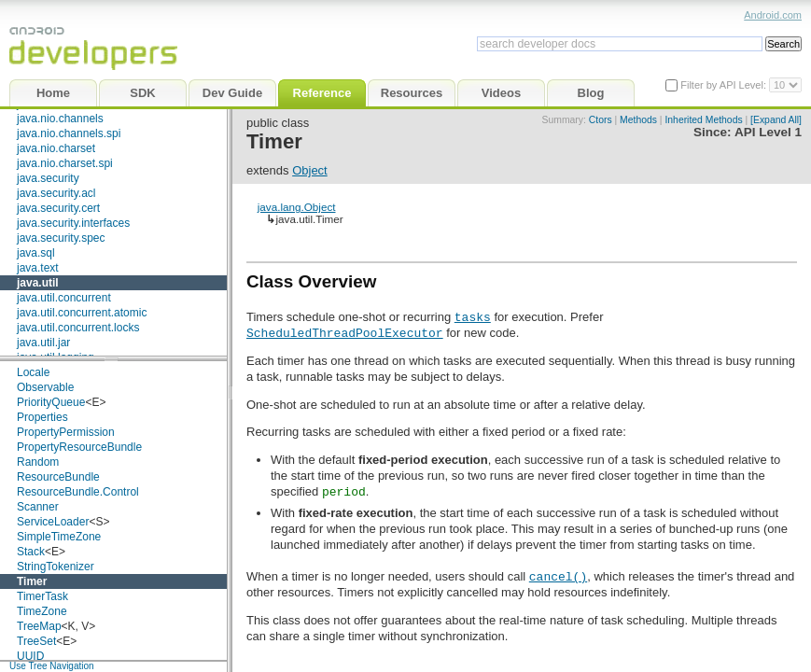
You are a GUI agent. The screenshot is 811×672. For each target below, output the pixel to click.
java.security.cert (58, 208)
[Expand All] (776, 120)
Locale (33, 372)
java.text (38, 268)
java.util (38, 283)
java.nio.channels (60, 119)
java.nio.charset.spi (65, 163)
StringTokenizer (56, 567)
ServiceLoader (53, 522)
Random (38, 462)
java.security (48, 178)
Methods (638, 120)
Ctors (601, 120)
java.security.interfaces (73, 223)
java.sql (36, 253)
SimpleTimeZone (59, 537)
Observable (45, 387)
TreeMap (39, 626)
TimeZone (42, 611)
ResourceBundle (58, 477)
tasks (473, 316)
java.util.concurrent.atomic (82, 313)
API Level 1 (768, 132)
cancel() (558, 576)
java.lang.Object (297, 207)
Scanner (38, 507)
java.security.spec (61, 238)
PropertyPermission (66, 432)
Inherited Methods (703, 120)
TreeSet (36, 641)
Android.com (773, 15)
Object (310, 170)
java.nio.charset (56, 148)
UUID (30, 656)
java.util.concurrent (64, 298)
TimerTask (42, 596)
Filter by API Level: (725, 85)
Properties (42, 417)
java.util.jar (43, 343)
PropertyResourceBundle (79, 447)
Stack (31, 552)
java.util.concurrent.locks (78, 328)
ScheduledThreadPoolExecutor (345, 332)
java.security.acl (56, 193)
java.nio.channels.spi (69, 133)
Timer (32, 581)
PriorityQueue (51, 402)
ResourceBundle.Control (78, 492)
